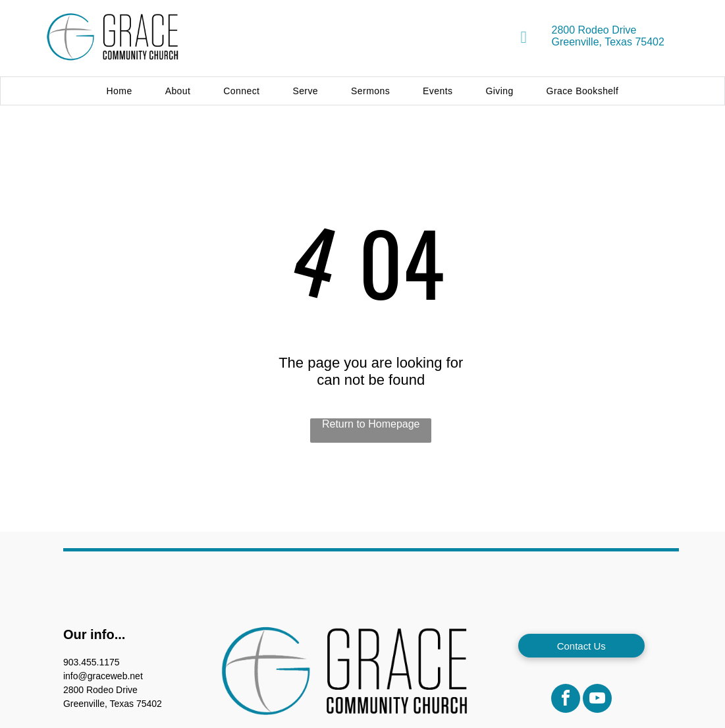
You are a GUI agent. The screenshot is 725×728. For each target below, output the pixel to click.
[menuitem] (120, 91)
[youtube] (597, 700)
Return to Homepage (371, 424)
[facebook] (566, 700)
